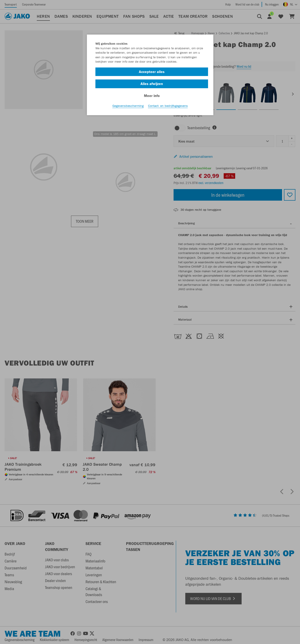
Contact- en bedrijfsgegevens (168, 106)
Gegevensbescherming (128, 106)
